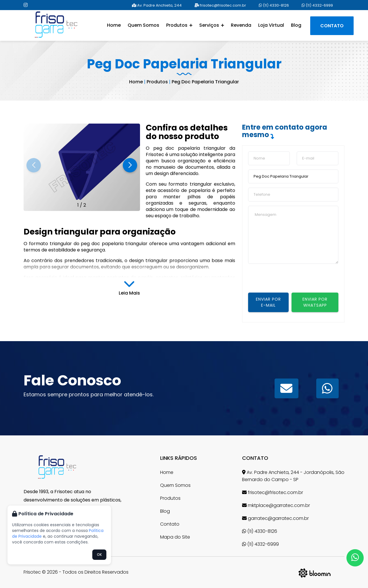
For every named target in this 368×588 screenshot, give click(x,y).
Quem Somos (143, 25)
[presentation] (292, 281)
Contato (332, 26)
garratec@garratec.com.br (275, 518)
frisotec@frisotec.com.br (220, 5)
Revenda (241, 25)
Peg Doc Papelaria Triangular (205, 82)
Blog (296, 25)
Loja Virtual (271, 25)
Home (114, 25)
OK (99, 555)
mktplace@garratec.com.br (276, 505)
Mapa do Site (175, 537)
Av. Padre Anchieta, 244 (157, 5)
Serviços (212, 25)
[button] (130, 165)
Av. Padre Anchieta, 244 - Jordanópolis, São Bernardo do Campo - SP (293, 476)
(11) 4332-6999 (317, 5)
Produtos (179, 25)
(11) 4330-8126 (274, 5)
